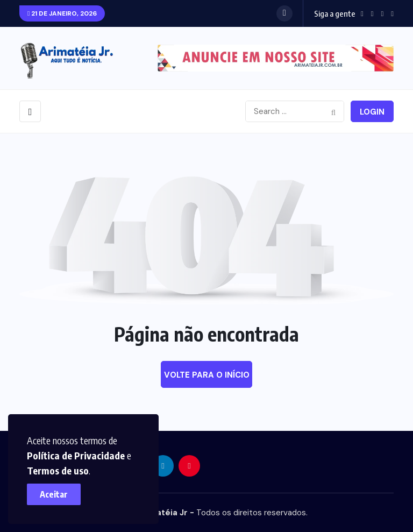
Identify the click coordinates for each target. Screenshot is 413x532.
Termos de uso (58, 470)
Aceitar (54, 494)
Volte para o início (207, 375)
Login (372, 112)
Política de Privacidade (76, 455)
